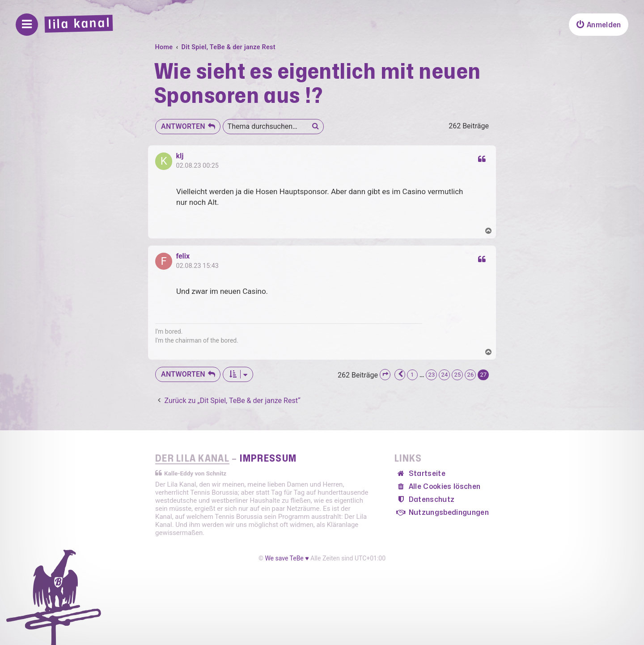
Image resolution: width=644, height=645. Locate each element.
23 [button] (431, 375)
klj (180, 156)
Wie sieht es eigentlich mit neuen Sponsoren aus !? (318, 84)
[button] (385, 375)
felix (183, 256)
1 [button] (412, 375)
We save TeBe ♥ (287, 558)
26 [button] (470, 375)
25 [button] (457, 375)
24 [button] (444, 375)
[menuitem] (598, 25)
